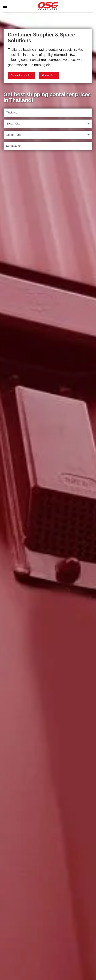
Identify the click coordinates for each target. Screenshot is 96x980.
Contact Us (49, 75)
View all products (22, 75)
